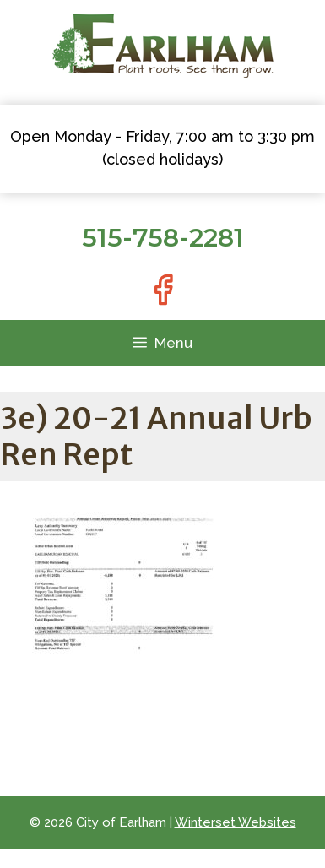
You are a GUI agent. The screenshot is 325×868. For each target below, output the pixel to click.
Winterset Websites (236, 822)
